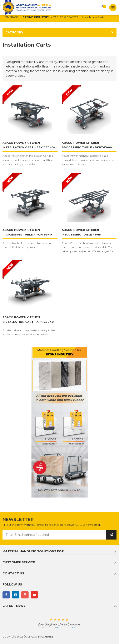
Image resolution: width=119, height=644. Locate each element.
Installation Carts (93, 17)
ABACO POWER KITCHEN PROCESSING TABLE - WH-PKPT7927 (81, 234)
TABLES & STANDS (66, 17)
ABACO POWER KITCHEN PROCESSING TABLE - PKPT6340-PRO (87, 147)
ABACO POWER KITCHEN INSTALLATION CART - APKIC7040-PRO (29, 147)
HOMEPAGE (11, 17)
